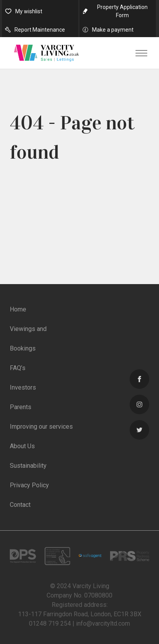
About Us (22, 446)
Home (18, 309)
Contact (20, 505)
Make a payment (113, 30)
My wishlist (29, 11)
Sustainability (28, 466)
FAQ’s (18, 368)
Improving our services (41, 427)
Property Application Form (122, 11)
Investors (23, 387)
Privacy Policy (29, 485)
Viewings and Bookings (28, 339)
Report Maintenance (40, 30)
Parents (21, 407)
